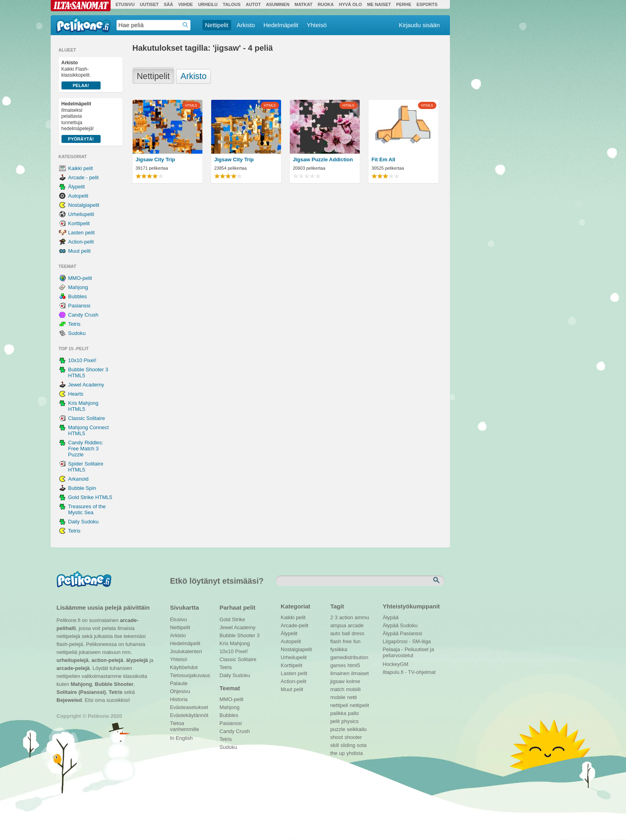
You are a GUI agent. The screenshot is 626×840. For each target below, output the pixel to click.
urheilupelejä (73, 660)
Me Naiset (379, 4)
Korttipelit (79, 223)
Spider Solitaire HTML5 (86, 467)
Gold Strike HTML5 (90, 497)
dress (358, 633)
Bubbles (78, 296)
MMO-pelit (80, 278)
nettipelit (359, 705)
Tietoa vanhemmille (185, 724)
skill (335, 745)
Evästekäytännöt (189, 715)
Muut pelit (79, 251)
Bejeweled (69, 700)
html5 (354, 665)
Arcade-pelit (294, 625)
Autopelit (78, 196)
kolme (353, 681)
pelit (335, 721)
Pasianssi (79, 306)
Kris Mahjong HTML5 (83, 406)
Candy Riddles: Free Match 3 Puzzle (86, 449)
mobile (338, 697)
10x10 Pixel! (82, 360)
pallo (354, 713)
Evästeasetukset (189, 707)
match (337, 689)
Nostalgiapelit (84, 205)
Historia (179, 699)
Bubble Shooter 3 (240, 635)
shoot (337, 737)
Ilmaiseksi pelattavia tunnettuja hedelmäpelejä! (81, 122)
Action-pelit (81, 242)
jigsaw (337, 681)
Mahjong (78, 287)
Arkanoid (78, 479)
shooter (353, 737)
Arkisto (246, 25)
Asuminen (278, 4)
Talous (232, 4)
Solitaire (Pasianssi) (81, 692)
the (334, 753)
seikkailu (357, 729)
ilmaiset (360, 673)
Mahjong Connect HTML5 (89, 430)
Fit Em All (383, 159)
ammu (362, 617)
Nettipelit (217, 25)
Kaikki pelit (81, 168)
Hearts (76, 394)
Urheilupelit (81, 214)
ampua (338, 625)
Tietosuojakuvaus (189, 675)
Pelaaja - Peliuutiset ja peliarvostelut (409, 650)
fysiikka (339, 649)
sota (362, 745)
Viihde (185, 4)
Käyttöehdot (184, 667)
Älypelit (77, 187)
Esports (427, 4)
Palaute (179, 683)
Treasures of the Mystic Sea (87, 509)
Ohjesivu (180, 691)
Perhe (404, 4)
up (342, 753)
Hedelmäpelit (281, 25)
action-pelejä (107, 660)
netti (352, 697)
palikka (338, 713)
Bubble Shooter (114, 684)
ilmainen (340, 673)
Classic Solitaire (87, 418)
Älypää (391, 617)
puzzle (338, 729)
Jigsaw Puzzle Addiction (323, 159)
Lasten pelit (82, 233)
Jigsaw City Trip (156, 159)
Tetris (74, 324)
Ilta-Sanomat (81, 6)
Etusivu (125, 4)
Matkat (304, 4)
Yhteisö (317, 25)
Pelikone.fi (83, 25)
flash (336, 641)
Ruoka (326, 4)
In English (181, 738)
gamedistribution (349, 657)
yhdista (355, 753)
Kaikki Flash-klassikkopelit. (81, 75)
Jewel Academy (86, 385)
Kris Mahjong (235, 643)
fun (357, 641)
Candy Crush (83, 315)
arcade (356, 625)
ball (346, 633)
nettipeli (339, 705)
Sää (168, 4)
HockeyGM (396, 664)
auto (335, 633)
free (347, 641)
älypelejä (137, 660)
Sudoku (77, 333)
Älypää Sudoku (400, 625)
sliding (348, 745)
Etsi (437, 580)
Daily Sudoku (84, 522)
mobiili (354, 689)
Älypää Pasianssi (403, 633)
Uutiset (149, 4)
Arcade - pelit (84, 177)
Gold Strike (232, 619)
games (338, 665)
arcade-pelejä (73, 668)
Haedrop (185, 25)
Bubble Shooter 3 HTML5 (88, 372)
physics (350, 721)
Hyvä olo (350, 4)
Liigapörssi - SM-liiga (407, 641)
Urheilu (208, 4)
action (346, 617)
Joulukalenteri (186, 651)
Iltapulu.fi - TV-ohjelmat (409, 672)
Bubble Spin (82, 488)
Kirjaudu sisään (419, 25)
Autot (253, 4)
